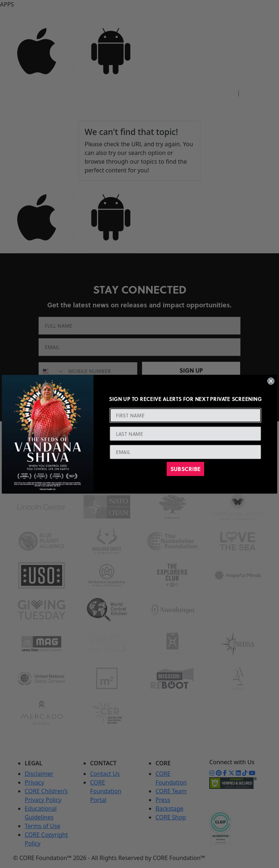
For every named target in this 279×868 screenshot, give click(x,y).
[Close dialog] (271, 381)
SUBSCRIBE (186, 469)
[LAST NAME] (185, 434)
